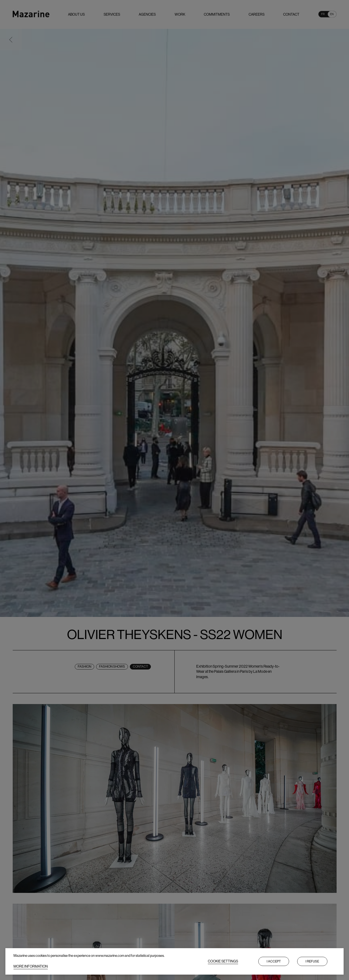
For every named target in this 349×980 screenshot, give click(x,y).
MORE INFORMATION (31, 966)
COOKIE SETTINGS (223, 961)
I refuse (312, 961)
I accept (274, 961)
